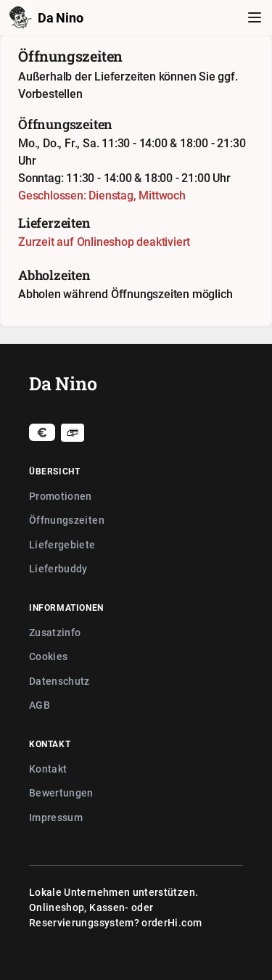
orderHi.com (172, 922)
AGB (40, 705)
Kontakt (48, 769)
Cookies (48, 656)
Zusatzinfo (55, 632)
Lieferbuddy (58, 568)
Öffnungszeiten (67, 520)
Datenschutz (59, 681)
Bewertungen (61, 792)
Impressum (56, 817)
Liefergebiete (62, 544)
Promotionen (61, 496)
